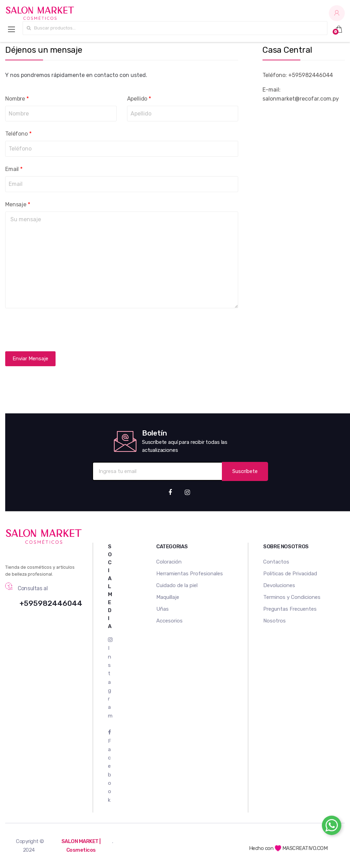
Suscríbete (245, 471)
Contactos (276, 562)
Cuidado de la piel (177, 585)
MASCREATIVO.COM (301, 848)
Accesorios (169, 621)
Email (14, 169)
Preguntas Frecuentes (290, 609)
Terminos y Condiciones (292, 597)
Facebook (110, 766)
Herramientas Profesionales (190, 574)
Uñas (162, 609)
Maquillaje (168, 597)
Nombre (17, 99)
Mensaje (18, 204)
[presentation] (58, 330)
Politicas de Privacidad (290, 574)
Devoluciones (279, 585)
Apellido (139, 99)
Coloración (169, 562)
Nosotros (274, 621)
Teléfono (18, 134)
